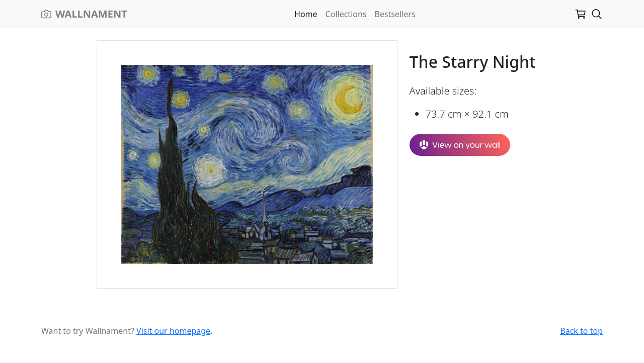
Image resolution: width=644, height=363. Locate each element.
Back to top (581, 331)
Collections (346, 14)
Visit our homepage (173, 331)
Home (306, 14)
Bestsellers (395, 14)
